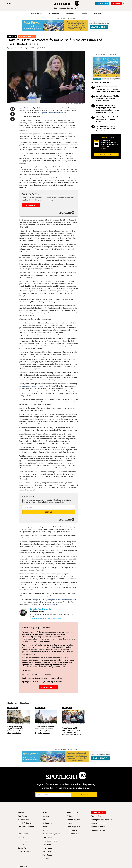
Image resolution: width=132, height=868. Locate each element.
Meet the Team (24, 820)
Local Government (49, 841)
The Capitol (12, 36)
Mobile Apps (23, 841)
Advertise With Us (25, 851)
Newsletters (73, 813)
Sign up (84, 795)
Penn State (47, 844)
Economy (46, 816)
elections (97, 13)
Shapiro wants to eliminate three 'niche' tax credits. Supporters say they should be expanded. (45, 730)
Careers (21, 837)
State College (54, 13)
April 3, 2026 (67, 708)
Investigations (37, 13)
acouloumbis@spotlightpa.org (41, 619)
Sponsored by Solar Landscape (66, 18)
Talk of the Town (73, 834)
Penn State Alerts (74, 830)
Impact (21, 830)
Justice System (48, 837)
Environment (47, 823)
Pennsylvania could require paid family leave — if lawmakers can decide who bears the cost (72, 731)
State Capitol (47, 851)
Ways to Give (96, 816)
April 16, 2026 (40, 708)
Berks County (71, 13)
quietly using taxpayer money (33, 386)
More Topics (47, 855)
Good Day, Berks (73, 827)
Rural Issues (47, 848)
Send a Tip (22, 848)
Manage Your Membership (102, 820)
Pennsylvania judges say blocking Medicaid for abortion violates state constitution (16, 730)
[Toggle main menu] (10, 3)
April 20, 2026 (13, 708)
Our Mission (23, 816)
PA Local (70, 823)
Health (45, 830)
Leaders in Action (98, 827)
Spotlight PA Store (98, 830)
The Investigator (73, 820)
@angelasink (57, 619)
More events (106, 155)
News (45, 813)
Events (45, 827)
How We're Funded (99, 823)
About (85, 13)
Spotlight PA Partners (26, 827)
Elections (46, 820)
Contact (21, 844)
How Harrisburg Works (51, 834)
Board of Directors (25, 823)
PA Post (70, 816)
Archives (46, 859)
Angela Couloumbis (40, 609)
